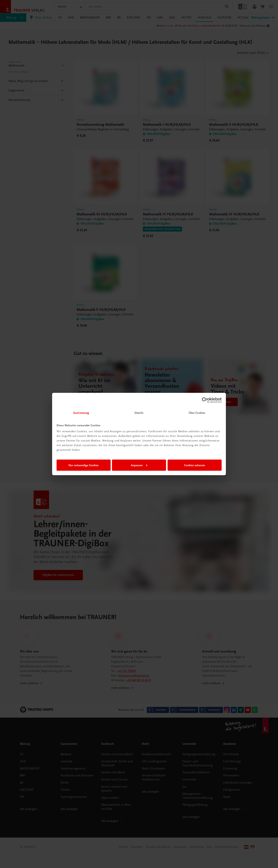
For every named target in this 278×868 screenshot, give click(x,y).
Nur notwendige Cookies (84, 465)
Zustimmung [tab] (81, 413)
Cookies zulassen (195, 465)
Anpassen (139, 465)
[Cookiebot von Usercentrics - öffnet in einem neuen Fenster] (205, 400)
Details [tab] (139, 413)
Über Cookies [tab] (197, 413)
